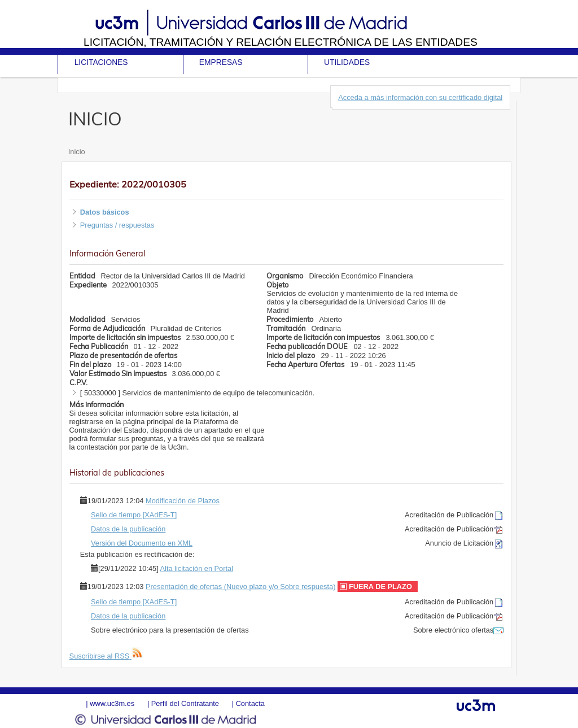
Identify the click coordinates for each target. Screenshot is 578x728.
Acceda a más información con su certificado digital (420, 97)
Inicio (77, 152)
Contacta (250, 703)
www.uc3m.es (112, 703)
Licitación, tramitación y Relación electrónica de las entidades (281, 42)
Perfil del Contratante (185, 703)
